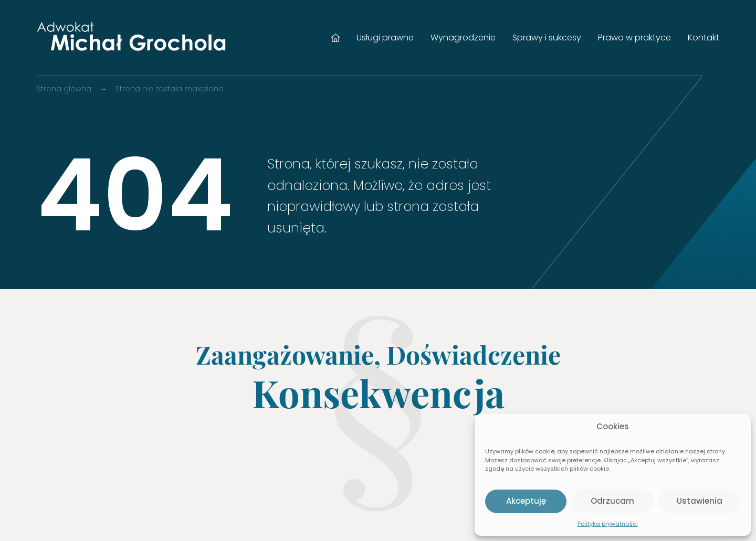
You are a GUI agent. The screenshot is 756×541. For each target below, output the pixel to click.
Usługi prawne (385, 38)
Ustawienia (700, 501)
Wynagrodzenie (463, 38)
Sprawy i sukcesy (547, 38)
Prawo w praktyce (634, 38)
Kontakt (703, 38)
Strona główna (335, 38)
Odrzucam (612, 501)
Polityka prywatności (608, 524)
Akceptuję (526, 501)
